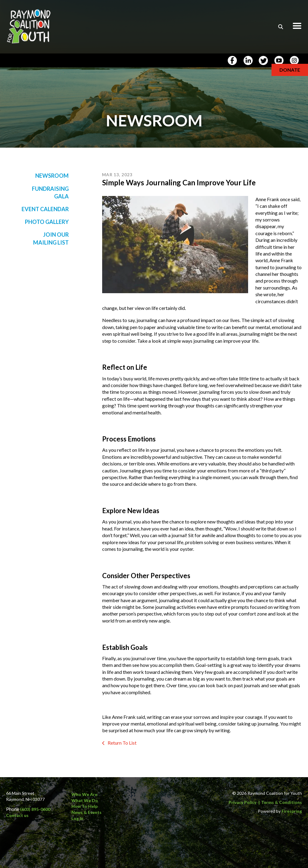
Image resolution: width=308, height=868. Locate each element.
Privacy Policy (242, 802)
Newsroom (52, 176)
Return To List (122, 743)
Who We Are (84, 794)
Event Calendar (45, 209)
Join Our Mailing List (51, 238)
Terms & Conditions (282, 802)
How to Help (85, 806)
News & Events (87, 812)
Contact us (17, 815)
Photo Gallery (47, 222)
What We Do (85, 800)
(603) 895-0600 (35, 809)
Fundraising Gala (50, 192)
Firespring (292, 811)
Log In (77, 818)
